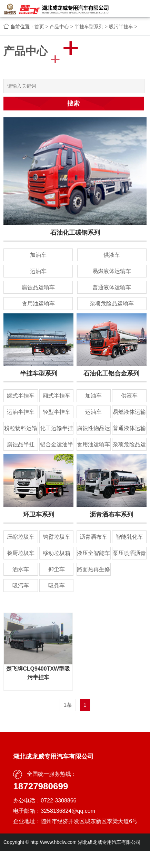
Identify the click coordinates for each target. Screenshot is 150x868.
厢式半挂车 (57, 396)
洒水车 (21, 569)
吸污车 (21, 586)
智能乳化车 (129, 537)
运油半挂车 (21, 412)
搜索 (73, 104)
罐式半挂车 (21, 396)
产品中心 (59, 27)
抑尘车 (57, 569)
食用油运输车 (38, 304)
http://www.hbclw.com (53, 842)
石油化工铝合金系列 (111, 373)
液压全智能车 (93, 553)
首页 (39, 27)
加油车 (38, 255)
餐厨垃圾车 (21, 553)
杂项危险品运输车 (112, 304)
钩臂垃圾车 (57, 537)
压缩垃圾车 (21, 537)
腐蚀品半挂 (21, 444)
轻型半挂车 (57, 412)
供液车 (112, 255)
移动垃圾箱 (57, 553)
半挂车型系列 (89, 27)
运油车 (38, 271)
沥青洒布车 (93, 537)
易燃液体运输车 (112, 271)
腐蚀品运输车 (38, 287)
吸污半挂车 (121, 27)
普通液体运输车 (112, 287)
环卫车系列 (39, 515)
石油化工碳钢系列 (75, 233)
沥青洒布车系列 (111, 515)
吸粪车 (57, 586)
